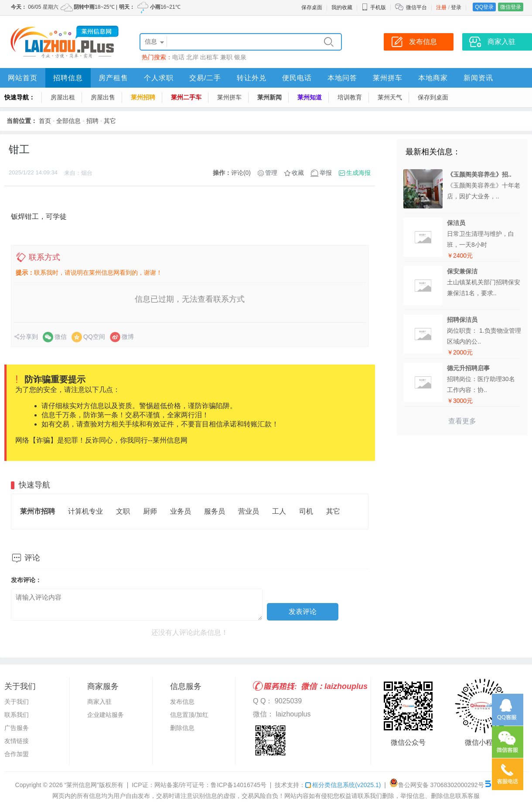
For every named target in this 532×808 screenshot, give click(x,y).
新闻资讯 (478, 78)
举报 (326, 173)
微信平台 (416, 7)
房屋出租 (63, 97)
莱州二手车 (186, 97)
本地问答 (342, 78)
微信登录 (511, 7)
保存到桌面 (433, 97)
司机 (306, 511)
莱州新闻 (269, 97)
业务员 (181, 511)
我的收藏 (342, 7)
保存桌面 (312, 7)
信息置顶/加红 (189, 715)
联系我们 (17, 715)
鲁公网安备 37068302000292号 (437, 785)
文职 (123, 511)
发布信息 (182, 702)
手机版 (374, 7)
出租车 (209, 57)
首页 (45, 121)
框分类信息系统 (343, 785)
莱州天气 (390, 97)
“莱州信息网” (82, 785)
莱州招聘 (143, 97)
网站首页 (23, 78)
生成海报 (358, 173)
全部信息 (68, 121)
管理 (271, 173)
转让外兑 (252, 78)
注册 (441, 7)
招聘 (92, 121)
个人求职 (159, 78)
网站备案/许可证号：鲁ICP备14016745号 (211, 785)
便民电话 (297, 78)
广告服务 (17, 728)
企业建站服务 (106, 715)
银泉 (240, 57)
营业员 (249, 511)
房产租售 (113, 78)
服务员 (215, 511)
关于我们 (17, 702)
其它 (110, 121)
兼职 (226, 57)
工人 (279, 511)
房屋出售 (103, 97)
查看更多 (462, 421)
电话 (178, 57)
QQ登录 (484, 7)
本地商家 (433, 78)
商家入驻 (99, 702)
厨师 (150, 511)
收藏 (298, 173)
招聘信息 (68, 78)
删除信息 (182, 728)
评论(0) (241, 173)
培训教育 (350, 97)
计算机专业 (85, 511)
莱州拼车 (388, 78)
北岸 (192, 57)
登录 (456, 7)
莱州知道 (310, 97)
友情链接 (17, 741)
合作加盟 (17, 754)
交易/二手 (205, 78)
